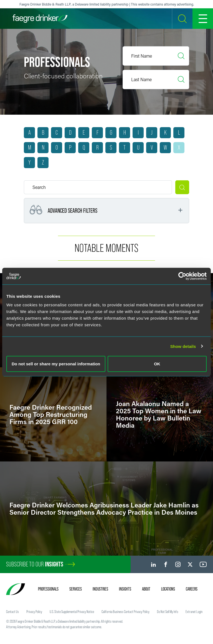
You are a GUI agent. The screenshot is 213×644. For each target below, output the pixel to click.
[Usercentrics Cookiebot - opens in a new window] (182, 276)
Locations (168, 589)
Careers (192, 589)
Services (76, 589)
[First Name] (156, 56)
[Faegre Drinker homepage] (40, 19)
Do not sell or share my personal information (56, 364)
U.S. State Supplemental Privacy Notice (72, 612)
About (146, 589)
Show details (183, 346)
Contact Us (12, 612)
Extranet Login (194, 612)
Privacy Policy (34, 612)
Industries (100, 589)
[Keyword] (98, 187)
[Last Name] (156, 79)
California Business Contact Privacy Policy (125, 612)
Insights (125, 589)
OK (157, 364)
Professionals (48, 589)
